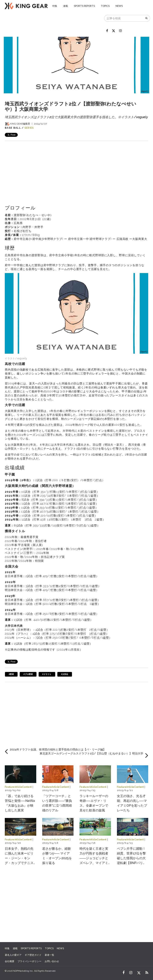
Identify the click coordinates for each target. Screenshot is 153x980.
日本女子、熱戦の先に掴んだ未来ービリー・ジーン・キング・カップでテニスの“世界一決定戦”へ (19, 858)
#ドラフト (47, 674)
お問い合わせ (52, 961)
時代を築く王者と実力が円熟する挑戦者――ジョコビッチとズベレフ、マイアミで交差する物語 (94, 858)
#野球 (11, 674)
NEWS (119, 6)
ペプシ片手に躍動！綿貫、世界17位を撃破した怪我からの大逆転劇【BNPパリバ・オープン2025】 (132, 858)
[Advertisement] (76, 169)
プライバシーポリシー (29, 961)
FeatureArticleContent (18, 787)
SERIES (29, 128)
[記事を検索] (124, 18)
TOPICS (105, 6)
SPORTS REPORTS (84, 6)
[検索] (147, 18)
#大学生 (65, 674)
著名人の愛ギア (13, 955)
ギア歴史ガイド (33, 955)
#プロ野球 (28, 674)
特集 (55, 6)
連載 (66, 6)
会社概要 (10, 961)
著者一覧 (49, 955)
